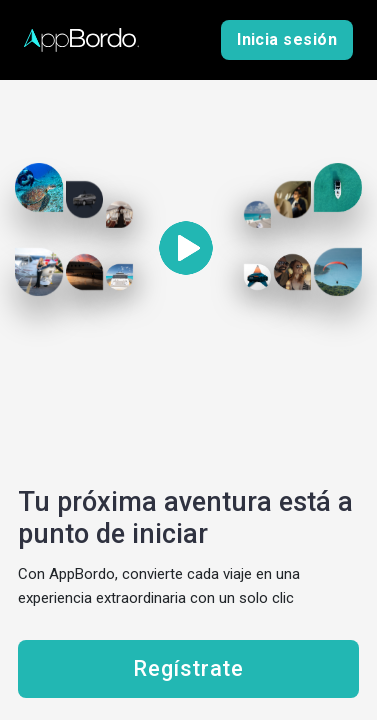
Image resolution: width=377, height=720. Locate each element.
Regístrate (188, 669)
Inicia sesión (287, 40)
